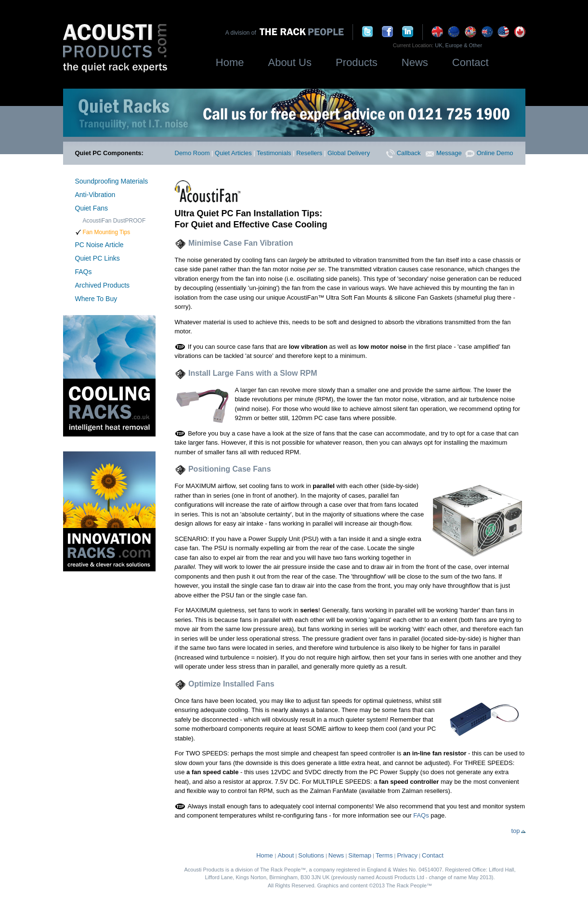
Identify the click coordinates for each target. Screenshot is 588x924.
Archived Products (103, 285)
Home (230, 62)
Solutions (311, 855)
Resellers (309, 153)
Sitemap (360, 855)
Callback (403, 153)
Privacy (407, 855)
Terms (384, 855)
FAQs (84, 272)
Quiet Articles (233, 153)
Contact (470, 62)
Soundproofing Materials (112, 181)
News (415, 62)
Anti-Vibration (95, 195)
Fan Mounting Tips (107, 232)
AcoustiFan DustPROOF (114, 221)
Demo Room (192, 153)
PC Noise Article (99, 245)
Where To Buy (96, 299)
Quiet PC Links (98, 258)
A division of (242, 33)
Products (357, 62)
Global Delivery (349, 153)
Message (444, 153)
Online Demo (489, 153)
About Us (290, 62)
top (518, 831)
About (286, 855)
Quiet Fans (91, 208)
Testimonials (274, 153)
